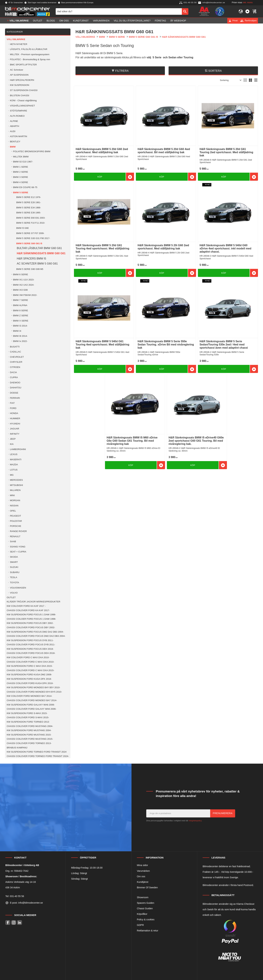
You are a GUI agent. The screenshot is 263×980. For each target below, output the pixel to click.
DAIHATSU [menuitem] (16, 388)
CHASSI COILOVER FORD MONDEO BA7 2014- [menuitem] (32, 700)
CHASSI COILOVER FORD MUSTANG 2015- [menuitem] (30, 739)
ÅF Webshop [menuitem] (178, 21)
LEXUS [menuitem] (14, 454)
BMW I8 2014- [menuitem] (20, 336)
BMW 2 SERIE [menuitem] (21, 172)
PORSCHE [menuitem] (16, 526)
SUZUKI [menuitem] (14, 567)
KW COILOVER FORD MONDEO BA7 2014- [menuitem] (29, 696)
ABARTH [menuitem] (15, 126)
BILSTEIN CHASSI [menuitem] (20, 95)
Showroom (143, 897)
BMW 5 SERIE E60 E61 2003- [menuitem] (31, 218)
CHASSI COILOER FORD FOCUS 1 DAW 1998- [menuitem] (31, 619)
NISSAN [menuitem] (14, 506)
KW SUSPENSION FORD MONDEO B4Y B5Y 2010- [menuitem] (33, 687)
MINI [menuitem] (12, 495)
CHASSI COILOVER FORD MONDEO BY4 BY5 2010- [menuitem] (34, 692)
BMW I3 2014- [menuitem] (20, 326)
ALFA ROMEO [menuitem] (17, 116)
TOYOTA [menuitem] (15, 583)
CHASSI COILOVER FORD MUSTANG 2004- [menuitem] (30, 726)
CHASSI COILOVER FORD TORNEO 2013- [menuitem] (29, 743)
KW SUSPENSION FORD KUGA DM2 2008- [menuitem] (29, 675)
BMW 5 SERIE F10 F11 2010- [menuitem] (31, 223)
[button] (247, 11)
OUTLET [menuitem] (38, 21)
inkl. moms (248, 3)
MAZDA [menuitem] (14, 465)
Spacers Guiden (146, 903)
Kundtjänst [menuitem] (81, 21)
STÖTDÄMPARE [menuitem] (18, 111)
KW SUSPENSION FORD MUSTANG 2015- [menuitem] (29, 735)
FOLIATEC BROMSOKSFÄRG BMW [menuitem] (32, 151)
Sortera (215, 71)
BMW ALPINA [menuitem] (20, 305)
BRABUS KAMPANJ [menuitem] (17, 748)
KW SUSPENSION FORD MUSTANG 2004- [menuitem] (29, 730)
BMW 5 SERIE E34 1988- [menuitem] (29, 208)
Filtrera (122, 71)
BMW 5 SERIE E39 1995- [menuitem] (29, 213)
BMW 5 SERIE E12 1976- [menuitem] (29, 197)
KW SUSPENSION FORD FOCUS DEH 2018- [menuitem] (30, 649)
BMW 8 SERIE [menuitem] (21, 310)
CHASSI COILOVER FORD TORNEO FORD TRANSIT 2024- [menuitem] (38, 756)
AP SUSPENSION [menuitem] (19, 75)
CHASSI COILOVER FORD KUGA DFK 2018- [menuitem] (30, 683)
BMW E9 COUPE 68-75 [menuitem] (25, 187)
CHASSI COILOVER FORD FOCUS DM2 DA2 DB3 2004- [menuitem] (36, 636)
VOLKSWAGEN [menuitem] (18, 588)
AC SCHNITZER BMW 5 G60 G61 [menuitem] (37, 264)
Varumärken (143, 871)
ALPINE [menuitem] (14, 121)
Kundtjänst (143, 882)
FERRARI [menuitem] (15, 398)
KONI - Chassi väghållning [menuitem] (23, 100)
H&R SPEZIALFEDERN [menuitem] (22, 80)
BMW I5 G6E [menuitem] (23, 228)
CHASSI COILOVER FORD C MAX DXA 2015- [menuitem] (30, 670)
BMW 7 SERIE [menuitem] (21, 300)
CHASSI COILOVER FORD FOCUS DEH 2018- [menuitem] (31, 653)
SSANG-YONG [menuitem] (18, 547)
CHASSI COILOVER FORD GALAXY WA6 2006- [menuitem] (32, 709)
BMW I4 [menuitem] (17, 331)
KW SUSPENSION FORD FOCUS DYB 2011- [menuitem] (30, 640)
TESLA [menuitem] (14, 577)
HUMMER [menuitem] (15, 418)
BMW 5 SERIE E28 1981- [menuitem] (29, 202)
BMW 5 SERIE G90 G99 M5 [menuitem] (30, 269)
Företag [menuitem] (160, 21)
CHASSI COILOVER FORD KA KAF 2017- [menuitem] (28, 610)
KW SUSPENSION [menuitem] (20, 85)
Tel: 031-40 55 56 (15, 896)
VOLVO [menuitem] (14, 593)
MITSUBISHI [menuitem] (16, 485)
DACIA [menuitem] (13, 372)
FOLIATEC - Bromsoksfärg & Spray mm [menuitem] (30, 59)
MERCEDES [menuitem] (16, 480)
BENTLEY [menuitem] (15, 142)
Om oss (141, 876)
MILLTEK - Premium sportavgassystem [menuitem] (30, 54)
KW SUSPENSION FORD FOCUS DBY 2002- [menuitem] (30, 623)
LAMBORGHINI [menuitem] (18, 449)
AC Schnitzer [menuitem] (17, 70)
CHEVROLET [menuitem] (17, 357)
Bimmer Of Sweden (147, 887)
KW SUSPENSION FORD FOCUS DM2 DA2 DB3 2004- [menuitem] (35, 632)
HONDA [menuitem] (14, 413)
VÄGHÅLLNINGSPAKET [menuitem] (22, 106)
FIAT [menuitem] (12, 403)
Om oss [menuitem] (64, 21)
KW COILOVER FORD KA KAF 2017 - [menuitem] (26, 606)
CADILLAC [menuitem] (15, 352)
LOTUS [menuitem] (14, 470)
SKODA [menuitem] (14, 557)
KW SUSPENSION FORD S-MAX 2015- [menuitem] (27, 713)
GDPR (140, 925)
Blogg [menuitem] (51, 21)
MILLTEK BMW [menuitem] (21, 157)
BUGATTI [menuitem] (15, 347)
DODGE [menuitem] (14, 393)
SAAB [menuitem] (13, 541)
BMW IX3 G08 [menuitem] (20, 290)
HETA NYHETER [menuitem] (19, 44)
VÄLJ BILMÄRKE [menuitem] (19, 21)
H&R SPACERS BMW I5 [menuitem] (31, 259)
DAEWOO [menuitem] (15, 383)
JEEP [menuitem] (13, 439)
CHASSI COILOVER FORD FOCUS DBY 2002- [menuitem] (31, 627)
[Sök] (185, 11)
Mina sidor (142, 865)
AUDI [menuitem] (13, 131)
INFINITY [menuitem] (15, 434)
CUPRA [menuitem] (14, 377)
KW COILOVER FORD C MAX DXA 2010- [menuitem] (28, 657)
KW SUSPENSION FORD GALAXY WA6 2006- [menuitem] (31, 705)
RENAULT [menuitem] (15, 536)
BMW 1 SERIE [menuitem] (21, 167)
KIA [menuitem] (12, 444)
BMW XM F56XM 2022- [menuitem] (25, 295)
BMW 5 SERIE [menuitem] (21, 192)
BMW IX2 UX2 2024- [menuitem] (24, 285)
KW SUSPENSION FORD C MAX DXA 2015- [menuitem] (30, 666)
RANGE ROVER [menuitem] (18, 531)
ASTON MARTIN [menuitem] (18, 136)
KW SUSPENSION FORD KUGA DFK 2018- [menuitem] (29, 679)
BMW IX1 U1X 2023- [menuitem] (24, 280)
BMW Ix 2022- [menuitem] (20, 341)
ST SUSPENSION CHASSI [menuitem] (24, 90)
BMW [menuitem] (13, 147)
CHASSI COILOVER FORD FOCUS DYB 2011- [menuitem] (31, 645)
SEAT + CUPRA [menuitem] (18, 552)
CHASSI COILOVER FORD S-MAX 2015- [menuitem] (28, 717)
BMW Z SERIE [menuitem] (21, 316)
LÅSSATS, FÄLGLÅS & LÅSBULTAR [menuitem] (29, 49)
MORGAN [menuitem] (15, 500)
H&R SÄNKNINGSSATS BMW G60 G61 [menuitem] (41, 253)
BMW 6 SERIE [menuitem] (21, 274)
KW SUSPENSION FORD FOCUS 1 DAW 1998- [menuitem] (31, 615)
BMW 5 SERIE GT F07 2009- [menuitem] (30, 233)
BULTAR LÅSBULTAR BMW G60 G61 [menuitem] (39, 248)
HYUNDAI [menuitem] (15, 424)
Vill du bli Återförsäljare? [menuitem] (132, 21)
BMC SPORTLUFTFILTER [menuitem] (23, 65)
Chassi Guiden (145, 908)
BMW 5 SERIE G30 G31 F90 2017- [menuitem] (33, 238)
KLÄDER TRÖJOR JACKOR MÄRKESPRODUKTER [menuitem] (33, 602)
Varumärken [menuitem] (101, 21)
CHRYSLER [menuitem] (16, 362)
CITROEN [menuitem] (15, 367)
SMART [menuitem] (14, 562)
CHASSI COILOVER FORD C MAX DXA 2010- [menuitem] (30, 662)
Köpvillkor (142, 914)
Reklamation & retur (148, 931)
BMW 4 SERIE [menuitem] (21, 182)
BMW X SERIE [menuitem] (21, 321)
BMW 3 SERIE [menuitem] (21, 177)
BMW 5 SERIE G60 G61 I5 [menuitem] (29, 243)
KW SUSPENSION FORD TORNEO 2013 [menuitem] (28, 722)
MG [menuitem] (12, 475)
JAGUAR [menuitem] (15, 429)
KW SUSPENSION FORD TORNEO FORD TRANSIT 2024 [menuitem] (37, 752)
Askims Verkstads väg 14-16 (21, 882)
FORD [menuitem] (13, 408)
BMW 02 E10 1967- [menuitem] (23, 162)
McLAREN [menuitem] (15, 490)
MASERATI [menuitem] (16, 459)
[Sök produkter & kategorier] (119, 11)
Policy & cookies (146, 919)
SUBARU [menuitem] (15, 572)
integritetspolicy (195, 821)
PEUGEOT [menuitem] (15, 516)
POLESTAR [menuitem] (16, 521)
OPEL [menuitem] (13, 511)
